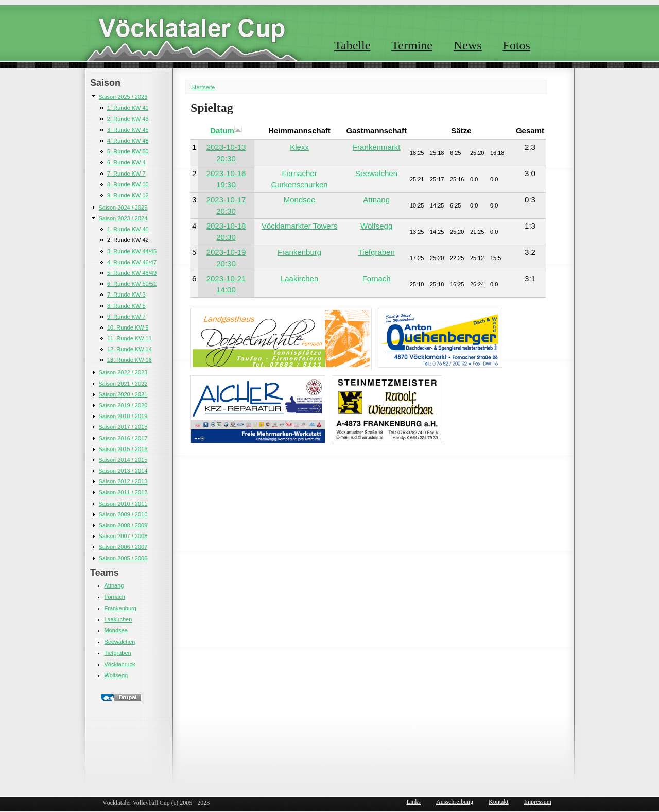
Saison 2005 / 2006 (123, 558)
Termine (412, 45)
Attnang (114, 585)
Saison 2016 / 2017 (123, 438)
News (468, 45)
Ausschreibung (455, 802)
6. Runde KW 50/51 (132, 284)
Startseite (203, 87)
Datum (226, 131)
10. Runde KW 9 (128, 327)
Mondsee (116, 630)
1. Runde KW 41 (128, 108)
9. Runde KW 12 (128, 195)
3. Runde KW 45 (128, 130)
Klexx (299, 147)
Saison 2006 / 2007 (123, 547)
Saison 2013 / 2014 (123, 471)
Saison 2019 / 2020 (123, 405)
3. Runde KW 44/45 (132, 251)
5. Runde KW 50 (128, 151)
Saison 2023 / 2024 (123, 218)
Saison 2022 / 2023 (123, 372)
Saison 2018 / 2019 (123, 416)
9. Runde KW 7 (126, 317)
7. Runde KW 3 (126, 295)
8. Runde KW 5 (126, 306)
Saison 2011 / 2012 (123, 492)
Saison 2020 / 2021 (123, 394)
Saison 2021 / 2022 (123, 384)
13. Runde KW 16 (129, 360)
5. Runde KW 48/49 (132, 273)
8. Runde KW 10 (128, 184)
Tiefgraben (118, 653)
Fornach (115, 597)
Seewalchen (120, 642)
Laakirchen (118, 619)
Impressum (538, 802)
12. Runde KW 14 (129, 349)
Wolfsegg (116, 675)
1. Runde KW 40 (128, 229)
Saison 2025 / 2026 (123, 97)
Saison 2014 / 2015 (123, 460)
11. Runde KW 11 (129, 338)
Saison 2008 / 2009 (123, 525)
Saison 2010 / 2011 (123, 504)
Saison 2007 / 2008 (123, 536)
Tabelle (352, 45)
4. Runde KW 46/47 (132, 262)
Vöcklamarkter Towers (299, 226)
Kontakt (499, 802)
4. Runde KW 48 (128, 141)
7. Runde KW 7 (126, 174)
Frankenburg (120, 608)
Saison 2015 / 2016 (123, 449)
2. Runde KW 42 (128, 240)
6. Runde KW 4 (126, 162)
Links (414, 802)
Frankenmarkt (377, 147)
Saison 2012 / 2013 (123, 481)
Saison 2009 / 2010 (123, 514)
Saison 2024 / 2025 (123, 208)
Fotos (517, 45)
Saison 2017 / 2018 (123, 427)
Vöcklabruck (120, 664)
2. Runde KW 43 (128, 119)
